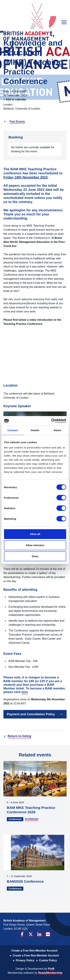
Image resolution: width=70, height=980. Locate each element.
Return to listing (19, 736)
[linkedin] (39, 934)
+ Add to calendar (15, 99)
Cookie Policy (48, 960)
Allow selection (35, 545)
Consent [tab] (13, 430)
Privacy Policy (25, 960)
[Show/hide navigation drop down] (64, 22)
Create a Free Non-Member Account (34, 951)
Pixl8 (51, 969)
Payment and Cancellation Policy (31, 714)
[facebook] (22, 934)
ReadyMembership (50, 973)
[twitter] (31, 934)
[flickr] (48, 934)
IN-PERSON (32, 819)
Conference (15, 819)
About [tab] (57, 430)
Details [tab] (35, 430)
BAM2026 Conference (25, 881)
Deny (35, 556)
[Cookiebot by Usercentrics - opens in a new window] (51, 421)
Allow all (35, 534)
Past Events (17, 122)
